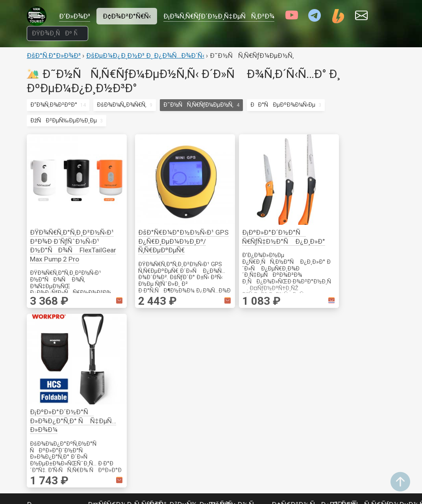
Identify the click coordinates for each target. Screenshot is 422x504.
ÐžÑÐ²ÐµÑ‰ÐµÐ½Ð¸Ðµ (64, 120)
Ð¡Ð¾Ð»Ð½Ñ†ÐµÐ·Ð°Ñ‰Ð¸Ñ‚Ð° (316, 375)
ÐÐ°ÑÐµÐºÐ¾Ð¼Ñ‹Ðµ (283, 105)
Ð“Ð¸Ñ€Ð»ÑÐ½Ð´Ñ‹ (178, 343)
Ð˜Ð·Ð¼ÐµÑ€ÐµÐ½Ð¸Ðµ (366, 354)
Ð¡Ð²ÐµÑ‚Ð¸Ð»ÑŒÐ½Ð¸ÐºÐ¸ (188, 354)
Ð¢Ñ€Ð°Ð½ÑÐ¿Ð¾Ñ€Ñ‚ (315, 333)
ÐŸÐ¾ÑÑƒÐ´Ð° (233, 354)
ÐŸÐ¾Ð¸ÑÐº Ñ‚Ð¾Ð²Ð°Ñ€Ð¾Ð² (303, 485)
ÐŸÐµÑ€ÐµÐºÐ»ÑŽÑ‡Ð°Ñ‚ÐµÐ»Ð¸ (73, 407)
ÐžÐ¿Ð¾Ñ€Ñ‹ (107, 354)
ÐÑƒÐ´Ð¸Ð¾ (168, 406)
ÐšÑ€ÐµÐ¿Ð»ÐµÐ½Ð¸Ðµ (121, 343)
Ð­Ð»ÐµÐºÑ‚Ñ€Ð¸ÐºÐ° (60, 338)
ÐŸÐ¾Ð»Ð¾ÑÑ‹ (174, 365)
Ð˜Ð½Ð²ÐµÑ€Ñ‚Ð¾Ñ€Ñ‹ (60, 460)
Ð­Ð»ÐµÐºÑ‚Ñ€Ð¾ (357, 386)
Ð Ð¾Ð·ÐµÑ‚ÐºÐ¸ (50, 354)
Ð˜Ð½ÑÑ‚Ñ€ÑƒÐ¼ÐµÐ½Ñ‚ (198, 105)
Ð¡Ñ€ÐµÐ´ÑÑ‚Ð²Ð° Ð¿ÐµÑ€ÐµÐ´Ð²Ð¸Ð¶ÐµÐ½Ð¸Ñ (299, 397)
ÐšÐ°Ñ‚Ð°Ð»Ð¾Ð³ (54, 56)
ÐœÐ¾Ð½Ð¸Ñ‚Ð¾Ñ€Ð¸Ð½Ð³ (66, 364)
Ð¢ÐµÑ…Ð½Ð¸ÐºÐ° (236, 386)
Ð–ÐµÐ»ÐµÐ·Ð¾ (294, 354)
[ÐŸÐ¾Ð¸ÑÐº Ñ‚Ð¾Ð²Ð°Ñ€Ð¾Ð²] (57, 33)
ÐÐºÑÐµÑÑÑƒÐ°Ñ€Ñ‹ (250, 397)
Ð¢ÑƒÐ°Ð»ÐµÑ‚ (231, 481)
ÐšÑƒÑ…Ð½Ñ (235, 333)
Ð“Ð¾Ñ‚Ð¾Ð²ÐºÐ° (54, 105)
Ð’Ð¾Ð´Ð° (227, 407)
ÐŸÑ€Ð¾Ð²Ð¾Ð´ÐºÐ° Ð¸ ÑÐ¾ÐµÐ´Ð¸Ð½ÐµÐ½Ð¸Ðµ (57, 385)
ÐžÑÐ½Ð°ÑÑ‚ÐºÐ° (363, 365)
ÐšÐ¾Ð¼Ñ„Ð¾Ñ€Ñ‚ (122, 105)
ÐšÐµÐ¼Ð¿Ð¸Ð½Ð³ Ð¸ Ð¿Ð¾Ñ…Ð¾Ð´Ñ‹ (145, 56)
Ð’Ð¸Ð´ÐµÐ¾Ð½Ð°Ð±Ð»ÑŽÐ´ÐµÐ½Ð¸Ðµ (180, 428)
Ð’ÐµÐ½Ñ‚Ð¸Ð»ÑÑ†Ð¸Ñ (369, 427)
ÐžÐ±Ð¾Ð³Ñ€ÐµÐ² (237, 471)
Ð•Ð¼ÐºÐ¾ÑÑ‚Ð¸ (236, 460)
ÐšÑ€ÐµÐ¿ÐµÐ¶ (355, 343)
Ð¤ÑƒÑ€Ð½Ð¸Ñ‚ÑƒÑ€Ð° (127, 333)
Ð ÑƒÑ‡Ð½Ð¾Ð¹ (355, 375)
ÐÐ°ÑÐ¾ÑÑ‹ (235, 449)
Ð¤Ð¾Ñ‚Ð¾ (166, 449)
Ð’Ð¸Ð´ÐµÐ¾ (167, 396)
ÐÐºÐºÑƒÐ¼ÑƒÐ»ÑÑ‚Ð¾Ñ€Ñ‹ (72, 492)
